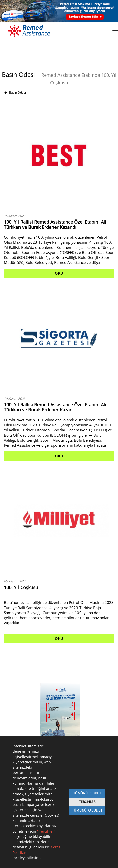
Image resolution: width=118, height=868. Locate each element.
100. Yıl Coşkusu (21, 587)
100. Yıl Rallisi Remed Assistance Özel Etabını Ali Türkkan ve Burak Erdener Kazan (55, 407)
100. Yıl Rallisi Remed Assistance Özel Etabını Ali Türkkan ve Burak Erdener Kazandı (55, 224)
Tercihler (87, 802)
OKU (59, 273)
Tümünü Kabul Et (87, 810)
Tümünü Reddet (87, 793)
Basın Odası (15, 93)
